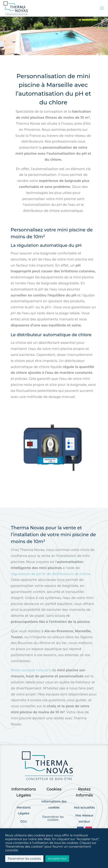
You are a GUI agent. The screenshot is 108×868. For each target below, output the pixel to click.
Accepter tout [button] (57, 858)
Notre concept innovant (31, 670)
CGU (24, 821)
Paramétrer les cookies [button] (53, 818)
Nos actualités (84, 807)
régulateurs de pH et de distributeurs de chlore (51, 574)
